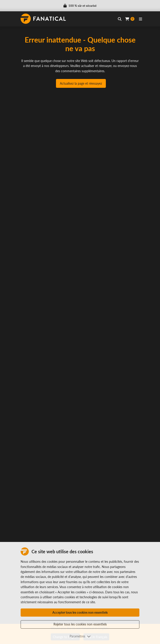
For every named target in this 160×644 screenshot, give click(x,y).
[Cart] (130, 19)
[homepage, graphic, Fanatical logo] (43, 19)
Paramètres (80, 636)
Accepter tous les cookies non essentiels (80, 612)
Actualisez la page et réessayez (81, 83)
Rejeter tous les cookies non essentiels (80, 624)
